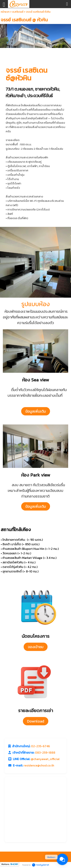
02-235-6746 (41, 746)
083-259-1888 (45, 752)
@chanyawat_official (45, 759)
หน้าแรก (5, 12)
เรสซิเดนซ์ (18, 12)
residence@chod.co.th (39, 765)
